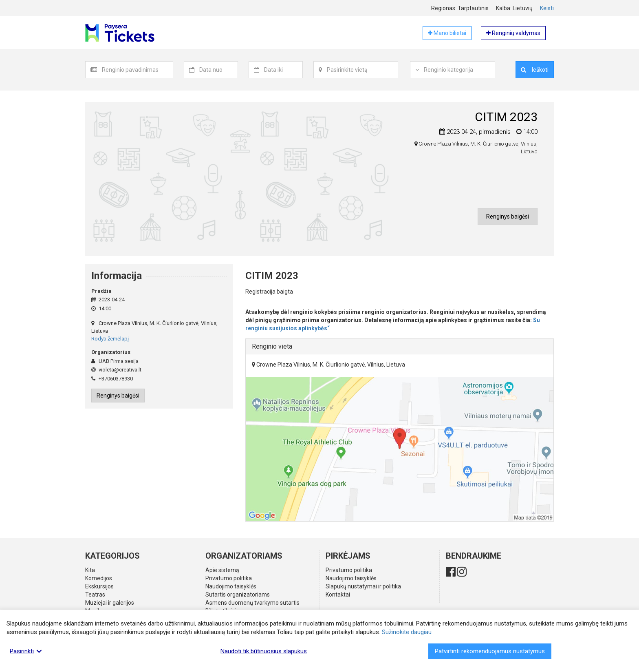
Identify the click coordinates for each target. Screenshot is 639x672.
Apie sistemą (222, 570)
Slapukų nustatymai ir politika (363, 586)
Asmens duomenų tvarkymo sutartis (252, 603)
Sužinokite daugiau (407, 632)
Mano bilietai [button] (447, 33)
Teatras (95, 595)
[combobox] (138, 70)
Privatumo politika (229, 578)
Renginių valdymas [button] (513, 33)
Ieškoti (535, 70)
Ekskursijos (99, 586)
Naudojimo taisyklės (231, 586)
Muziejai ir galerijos (110, 603)
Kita (90, 570)
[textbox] (137, 70)
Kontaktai (338, 595)
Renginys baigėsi (508, 217)
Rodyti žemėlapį (110, 339)
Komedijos (99, 578)
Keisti (547, 8)
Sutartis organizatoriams (238, 595)
